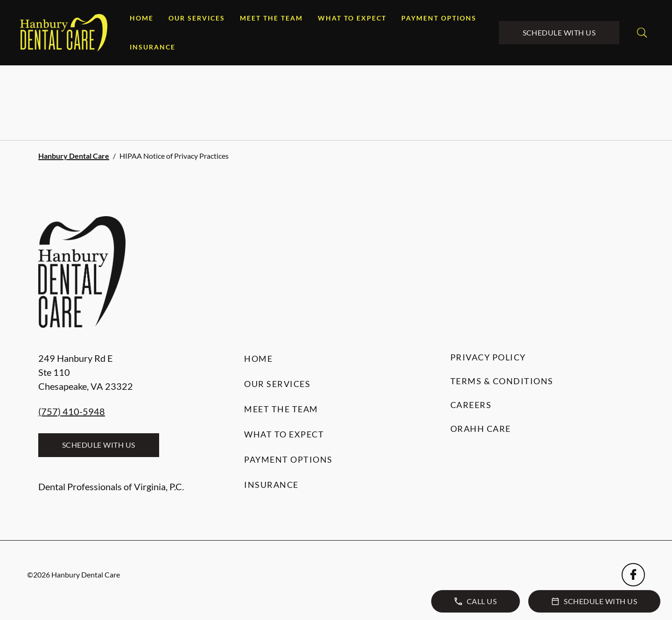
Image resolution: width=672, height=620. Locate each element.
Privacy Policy (488, 357)
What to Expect (352, 18)
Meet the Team (271, 18)
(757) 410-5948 (72, 411)
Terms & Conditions (502, 381)
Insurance (153, 47)
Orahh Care (481, 429)
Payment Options (439, 18)
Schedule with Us (559, 32)
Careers (471, 405)
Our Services (197, 18)
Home (142, 18)
